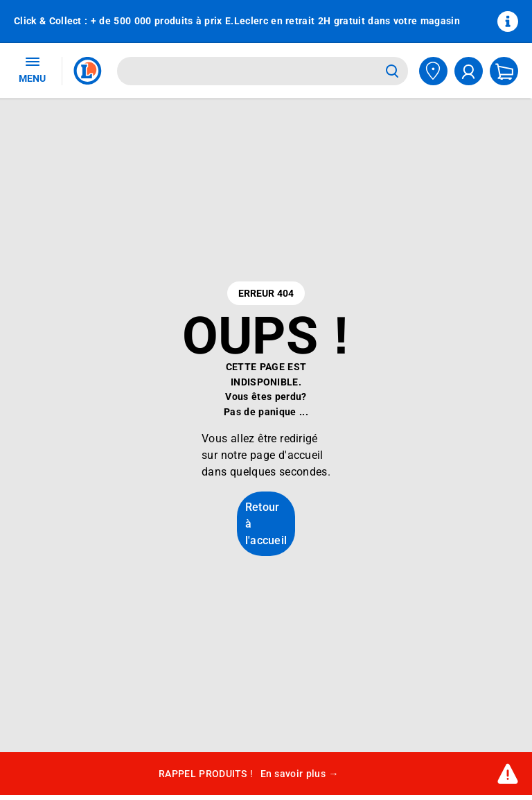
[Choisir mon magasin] (433, 71)
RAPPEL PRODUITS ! (249, 774)
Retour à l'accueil (266, 524)
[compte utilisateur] (469, 71)
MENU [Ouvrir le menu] (32, 69)
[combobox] (248, 71)
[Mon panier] (504, 71)
